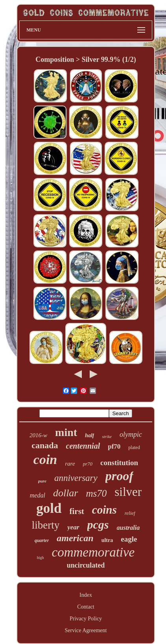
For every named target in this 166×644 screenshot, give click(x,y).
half (89, 435)
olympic (131, 434)
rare (70, 464)
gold (49, 508)
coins (104, 510)
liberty (46, 525)
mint (66, 432)
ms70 (97, 493)
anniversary (76, 478)
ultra (107, 540)
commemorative (93, 552)
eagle (129, 539)
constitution (119, 463)
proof (119, 476)
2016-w (38, 435)
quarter (42, 540)
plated (134, 447)
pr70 (88, 464)
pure (42, 481)
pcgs (98, 524)
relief (130, 513)
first (77, 511)
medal (38, 495)
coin (45, 459)
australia (128, 528)
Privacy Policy (86, 619)
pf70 (114, 446)
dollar (66, 493)
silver (128, 492)
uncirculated (86, 565)
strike (107, 436)
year (73, 527)
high (41, 558)
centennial (83, 446)
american (75, 538)
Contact (86, 607)
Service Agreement (86, 630)
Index (86, 595)
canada (45, 445)
